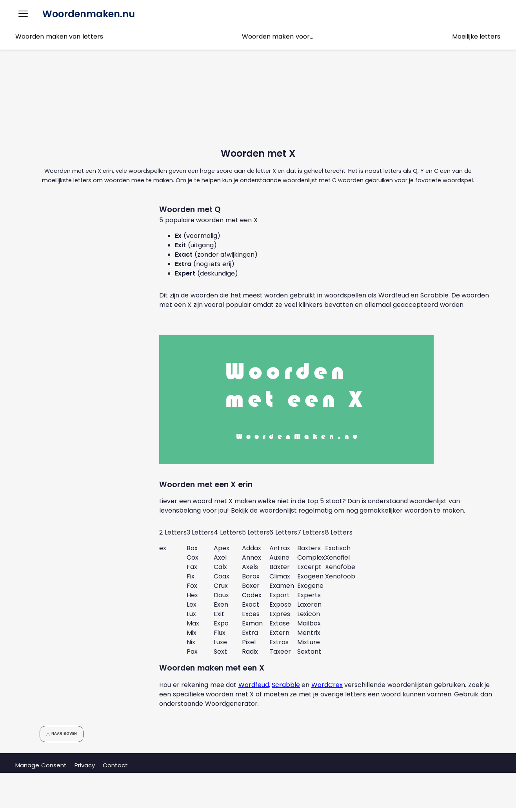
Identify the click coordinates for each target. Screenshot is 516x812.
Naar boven (61, 733)
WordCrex (327, 685)
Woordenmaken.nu (89, 14)
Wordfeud (254, 685)
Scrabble (286, 685)
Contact (115, 765)
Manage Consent (41, 765)
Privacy (85, 765)
